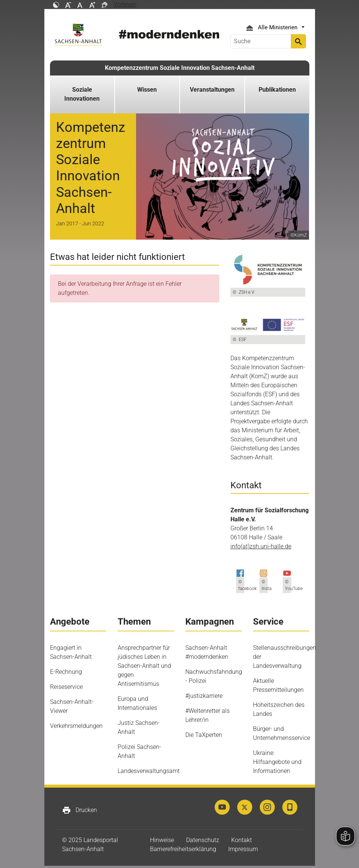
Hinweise (162, 840)
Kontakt (242, 840)
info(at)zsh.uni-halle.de (261, 546)
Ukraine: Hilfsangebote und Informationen (277, 762)
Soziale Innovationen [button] (82, 94)
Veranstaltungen (212, 90)
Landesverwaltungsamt (149, 771)
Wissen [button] (147, 90)
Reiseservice (66, 687)
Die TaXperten (204, 735)
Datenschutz (203, 840)
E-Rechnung (66, 672)
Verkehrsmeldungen (76, 726)
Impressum (243, 849)
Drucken (80, 810)
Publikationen (277, 90)
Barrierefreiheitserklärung (183, 849)
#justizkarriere (204, 696)
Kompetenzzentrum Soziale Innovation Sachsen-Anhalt (180, 68)
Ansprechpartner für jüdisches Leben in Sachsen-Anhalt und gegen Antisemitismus (144, 666)
